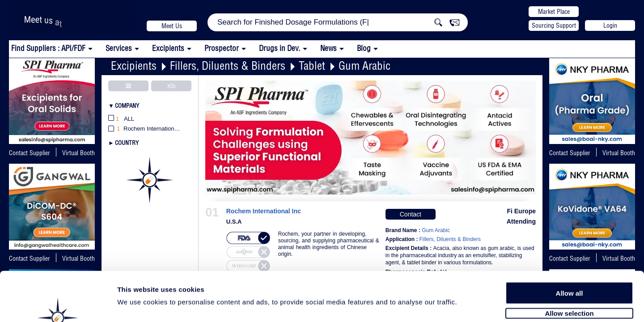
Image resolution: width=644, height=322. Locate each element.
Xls (171, 86)
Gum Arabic (364, 66)
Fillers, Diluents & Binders (228, 66)
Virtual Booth (619, 153)
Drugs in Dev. (280, 48)
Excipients (134, 66)
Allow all (570, 247)
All (121, 119)
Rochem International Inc (264, 211)
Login (610, 25)
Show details (469, 305)
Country (127, 143)
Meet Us (172, 26)
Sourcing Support (554, 25)
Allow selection (569, 267)
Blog (364, 48)
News (328, 48)
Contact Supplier (30, 153)
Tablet (312, 66)
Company (127, 106)
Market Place (554, 12)
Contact (411, 214)
